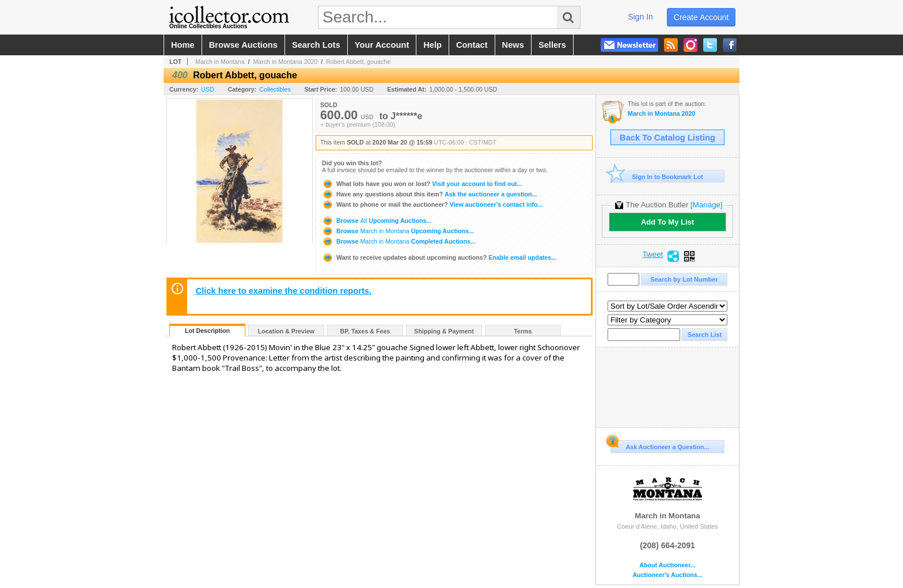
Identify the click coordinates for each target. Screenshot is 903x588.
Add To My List (667, 222)
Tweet (653, 255)
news (513, 45)
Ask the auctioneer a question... (429, 194)
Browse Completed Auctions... (399, 241)
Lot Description (207, 331)
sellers (552, 45)
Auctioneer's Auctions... (667, 575)
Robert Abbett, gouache (358, 62)
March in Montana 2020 (285, 62)
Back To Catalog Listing (667, 138)
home (183, 45)
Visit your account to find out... (422, 184)
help (432, 45)
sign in (640, 17)
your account (382, 45)
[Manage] (706, 205)
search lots (316, 45)
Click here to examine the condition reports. (284, 291)
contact (472, 45)
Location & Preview (286, 331)
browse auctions (243, 45)
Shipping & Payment (444, 331)
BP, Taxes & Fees (365, 331)
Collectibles (275, 89)
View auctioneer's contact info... (432, 204)
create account (701, 17)
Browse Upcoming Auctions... (377, 221)
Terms (523, 331)
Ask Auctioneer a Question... (660, 445)
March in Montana (220, 62)
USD (208, 89)
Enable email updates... (439, 257)
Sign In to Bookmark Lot (657, 177)
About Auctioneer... (667, 565)
